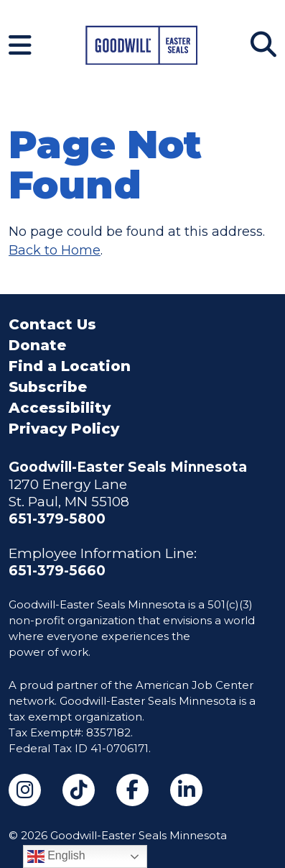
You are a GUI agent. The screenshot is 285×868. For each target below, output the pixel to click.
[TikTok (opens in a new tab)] (79, 790)
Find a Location (70, 366)
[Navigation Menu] (20, 45)
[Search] (263, 45)
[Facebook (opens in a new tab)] (132, 790)
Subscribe (48, 387)
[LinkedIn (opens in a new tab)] (186, 790)
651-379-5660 (57, 571)
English (56, 856)
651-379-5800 (57, 519)
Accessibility (60, 408)
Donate (37, 345)
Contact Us (52, 324)
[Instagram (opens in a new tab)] (25, 790)
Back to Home (55, 250)
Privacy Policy (64, 429)
